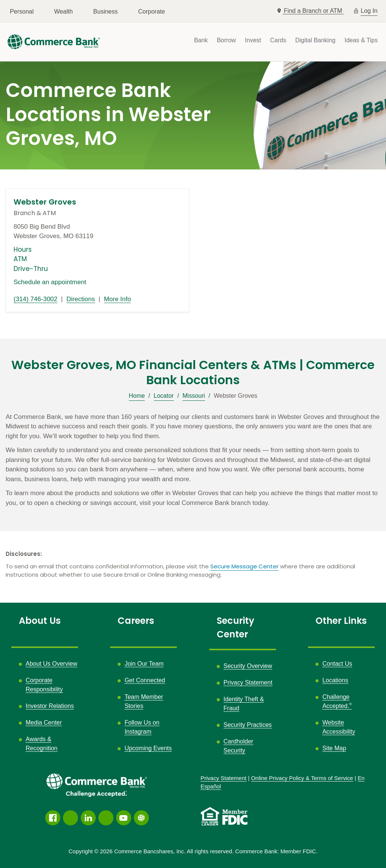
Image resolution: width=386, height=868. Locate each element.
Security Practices (248, 725)
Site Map (334, 748)
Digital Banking (315, 40)
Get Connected (145, 680)
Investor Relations (50, 706)
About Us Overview (51, 664)
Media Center (44, 723)
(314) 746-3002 (35, 299)
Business (105, 12)
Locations (335, 680)
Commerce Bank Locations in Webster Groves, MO (108, 115)
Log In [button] (369, 10)
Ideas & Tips (361, 40)
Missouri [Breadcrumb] (194, 396)
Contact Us (337, 664)
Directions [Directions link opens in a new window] (81, 299)
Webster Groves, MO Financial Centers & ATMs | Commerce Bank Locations (193, 372)
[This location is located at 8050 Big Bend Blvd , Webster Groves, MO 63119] (97, 232)
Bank (201, 40)
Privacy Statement (248, 683)
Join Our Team (144, 664)
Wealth (64, 12)
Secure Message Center (244, 566)
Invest (253, 40)
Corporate (152, 12)
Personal (22, 12)
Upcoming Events (148, 748)
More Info (118, 299)
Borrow (226, 40)
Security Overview (248, 666)
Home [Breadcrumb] (137, 396)
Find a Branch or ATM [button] (314, 11)
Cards (278, 40)
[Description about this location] (193, 460)
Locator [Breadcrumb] (164, 396)
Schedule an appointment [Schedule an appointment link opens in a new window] (50, 282)
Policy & (302, 778)
